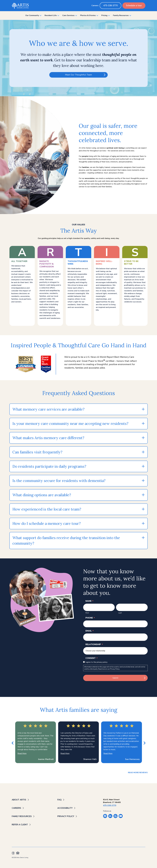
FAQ (59, 800)
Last (120, 613)
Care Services (68, 15)
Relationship (94, 644)
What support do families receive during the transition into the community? (66, 540)
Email (90, 631)
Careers (95, 6)
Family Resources (121, 15)
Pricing (104, 15)
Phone (90, 618)
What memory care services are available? (48, 409)
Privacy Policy (115, 669)
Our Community (32, 15)
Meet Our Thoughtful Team (78, 75)
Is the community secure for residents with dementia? (59, 481)
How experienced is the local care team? (47, 509)
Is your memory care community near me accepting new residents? (70, 424)
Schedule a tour (134, 6)
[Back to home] (20, 6)
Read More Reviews (138, 773)
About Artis (19, 800)
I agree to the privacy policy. (96, 662)
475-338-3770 (110, 6)
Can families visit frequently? (37, 452)
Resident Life (51, 15)
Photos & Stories (88, 15)
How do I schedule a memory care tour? (47, 523)
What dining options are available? (42, 495)
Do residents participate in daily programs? (49, 466)
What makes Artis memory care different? (48, 438)
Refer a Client (20, 825)
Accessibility (65, 808)
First (87, 613)
